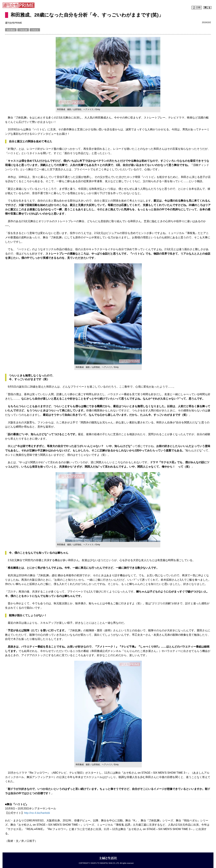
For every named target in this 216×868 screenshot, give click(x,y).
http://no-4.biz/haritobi (37, 813)
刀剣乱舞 (23, 30)
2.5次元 (35, 30)
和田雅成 (11, 30)
